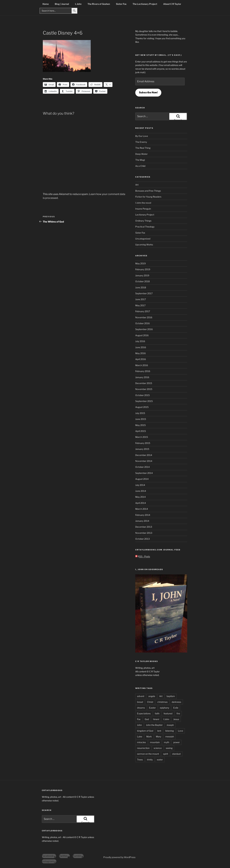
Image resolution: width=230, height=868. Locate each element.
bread (140, 702)
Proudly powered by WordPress (119, 857)
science (158, 748)
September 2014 (144, 473)
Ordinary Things (143, 221)
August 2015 (142, 407)
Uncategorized (143, 239)
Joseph (170, 725)
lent (159, 731)
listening (170, 731)
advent (141, 696)
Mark (149, 736)
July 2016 (140, 341)
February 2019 (143, 269)
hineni (156, 719)
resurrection (143, 748)
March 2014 (142, 509)
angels (152, 696)
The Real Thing (143, 148)
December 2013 (144, 527)
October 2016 (142, 323)
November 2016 (144, 317)
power (176, 742)
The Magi (140, 160)
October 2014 (142, 467)
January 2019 (142, 275)
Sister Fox (140, 233)
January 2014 (142, 521)
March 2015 (142, 437)
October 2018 (142, 281)
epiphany (165, 708)
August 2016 (142, 335)
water (160, 760)
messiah (170, 736)
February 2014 (143, 515)
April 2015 (141, 431)
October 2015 (142, 395)
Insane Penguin (143, 209)
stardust (176, 754)
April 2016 (141, 359)
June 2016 (141, 347)
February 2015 (143, 443)
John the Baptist (154, 725)
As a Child (140, 166)
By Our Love (142, 136)
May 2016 (140, 353)
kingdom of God (145, 731)
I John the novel (143, 203)
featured (168, 713)
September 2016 (144, 329)
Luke (140, 736)
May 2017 (140, 305)
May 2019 (140, 263)
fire (178, 713)
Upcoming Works (144, 245)
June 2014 (141, 491)
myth (167, 742)
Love (180, 731)
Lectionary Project (145, 215)
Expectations (144, 713)
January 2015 (142, 449)
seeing (169, 748)
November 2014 (144, 461)
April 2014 (141, 503)
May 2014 (140, 497)
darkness (176, 702)
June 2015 (141, 419)
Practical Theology (145, 227)
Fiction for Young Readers (148, 197)
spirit (166, 754)
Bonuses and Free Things (148, 191)
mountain (155, 742)
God (147, 719)
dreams (141, 708)
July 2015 (140, 413)
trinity (150, 760)
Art (137, 185)
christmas (162, 702)
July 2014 (140, 485)
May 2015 (140, 425)
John (139, 725)
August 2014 (142, 479)
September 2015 (144, 401)
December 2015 (144, 383)
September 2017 (144, 293)
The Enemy (141, 142)
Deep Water (141, 154)
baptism (171, 696)
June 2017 (141, 299)
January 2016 (142, 377)
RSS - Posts (143, 556)
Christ (150, 702)
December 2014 (144, 455)
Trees (140, 760)
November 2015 (144, 389)
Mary (159, 736)
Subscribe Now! (148, 92)
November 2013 (144, 533)
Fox (139, 719)
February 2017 (143, 311)
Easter (152, 708)
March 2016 (142, 365)
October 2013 (142, 539)
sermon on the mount (148, 754)
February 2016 (143, 371)
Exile (176, 708)
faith (157, 713)
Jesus (176, 719)
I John (166, 719)
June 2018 (141, 287)
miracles (141, 742)
